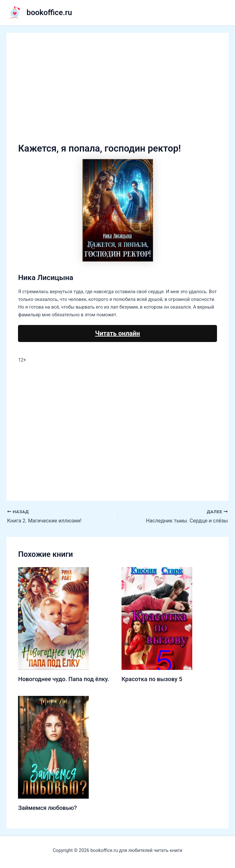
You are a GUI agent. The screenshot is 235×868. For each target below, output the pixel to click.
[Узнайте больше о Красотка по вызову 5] (157, 618)
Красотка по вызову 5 (152, 679)
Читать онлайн (117, 333)
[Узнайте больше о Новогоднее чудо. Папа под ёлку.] (53, 618)
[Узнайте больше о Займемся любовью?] (53, 747)
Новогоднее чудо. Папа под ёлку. (63, 679)
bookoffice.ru (49, 13)
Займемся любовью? (47, 808)
